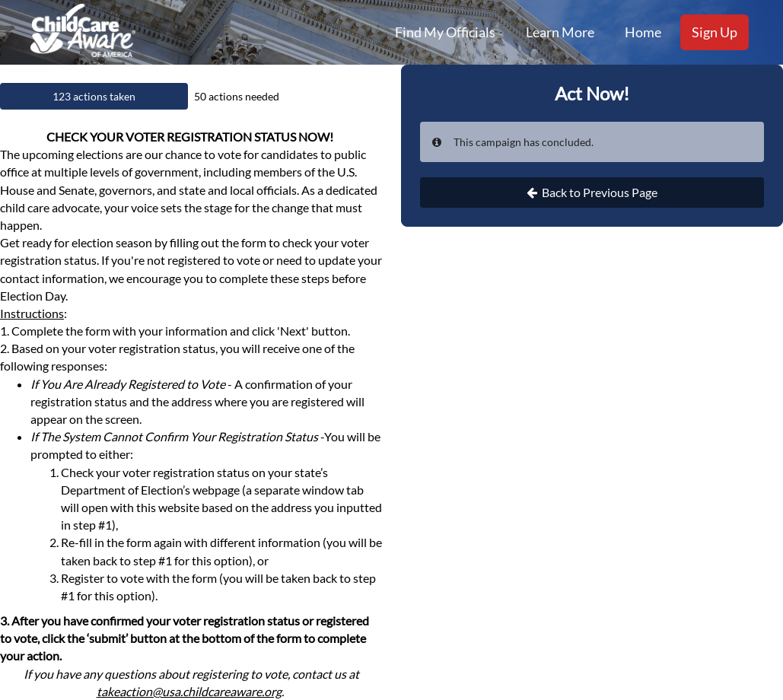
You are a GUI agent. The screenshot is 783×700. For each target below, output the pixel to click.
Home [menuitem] (643, 32)
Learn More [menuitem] (560, 32)
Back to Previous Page (592, 192)
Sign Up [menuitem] (715, 32)
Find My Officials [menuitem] (445, 32)
